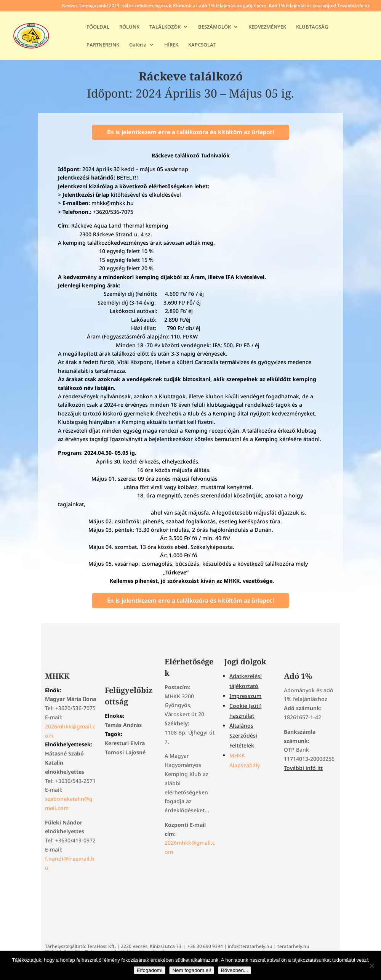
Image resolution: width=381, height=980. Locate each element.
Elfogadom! (150, 970)
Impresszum (245, 696)
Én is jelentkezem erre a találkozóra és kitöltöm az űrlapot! (190, 132)
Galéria (138, 45)
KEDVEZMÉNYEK (267, 27)
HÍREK (171, 45)
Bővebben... (235, 970)
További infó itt (303, 768)
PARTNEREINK (103, 45)
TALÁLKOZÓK (165, 27)
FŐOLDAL (98, 27)
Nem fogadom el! (192, 970)
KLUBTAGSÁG (312, 27)
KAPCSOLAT (202, 45)
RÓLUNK (129, 27)
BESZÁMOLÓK (215, 27)
